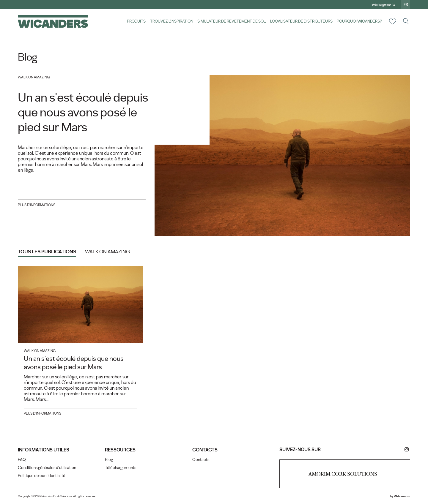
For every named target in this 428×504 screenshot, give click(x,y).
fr (406, 4)
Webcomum (402, 496)
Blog (109, 460)
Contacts (201, 460)
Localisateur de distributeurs (301, 21)
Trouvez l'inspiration (172, 21)
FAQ (22, 460)
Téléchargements (383, 4)
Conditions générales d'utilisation (47, 468)
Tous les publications (47, 252)
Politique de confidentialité (42, 476)
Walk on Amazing (107, 252)
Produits (136, 21)
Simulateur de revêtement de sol (232, 21)
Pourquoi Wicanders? (359, 21)
